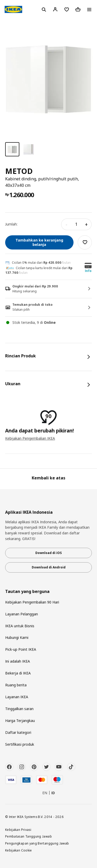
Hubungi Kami (17, 637)
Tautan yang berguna (27, 592)
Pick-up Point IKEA (21, 649)
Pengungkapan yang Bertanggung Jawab (37, 843)
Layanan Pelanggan (22, 614)
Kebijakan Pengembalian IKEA (30, 438)
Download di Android (49, 567)
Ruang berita (16, 685)
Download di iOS (48, 553)
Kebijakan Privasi (18, 830)
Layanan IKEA (17, 697)
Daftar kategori (18, 732)
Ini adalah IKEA (18, 661)
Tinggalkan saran (19, 709)
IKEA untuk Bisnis (20, 626)
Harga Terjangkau (20, 721)
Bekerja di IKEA (18, 673)
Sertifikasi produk (20, 744)
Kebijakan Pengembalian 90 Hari (32, 602)
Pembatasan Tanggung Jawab (29, 836)
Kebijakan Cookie (19, 850)
